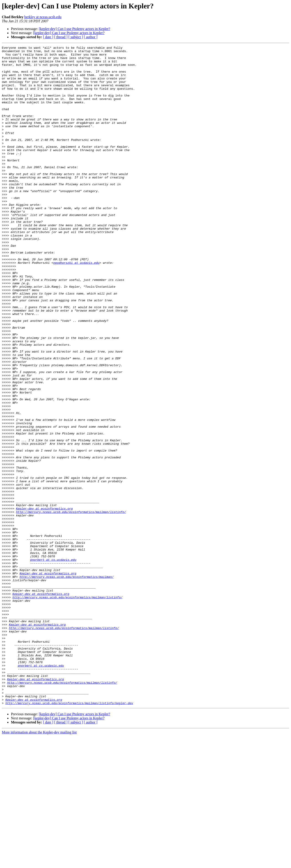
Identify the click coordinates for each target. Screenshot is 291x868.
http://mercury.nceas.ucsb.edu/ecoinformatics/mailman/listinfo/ (71, 605)
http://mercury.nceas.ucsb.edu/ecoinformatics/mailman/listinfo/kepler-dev (69, 835)
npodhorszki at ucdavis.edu (76, 306)
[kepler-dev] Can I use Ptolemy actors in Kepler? (75, 29)
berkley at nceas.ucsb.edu (43, 17)
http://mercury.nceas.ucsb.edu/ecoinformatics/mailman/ (66, 683)
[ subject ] (76, 37)
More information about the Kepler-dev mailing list (39, 864)
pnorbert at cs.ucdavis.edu (53, 663)
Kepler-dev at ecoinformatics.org (44, 601)
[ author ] (91, 37)
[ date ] (48, 37)
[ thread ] (61, 37)
